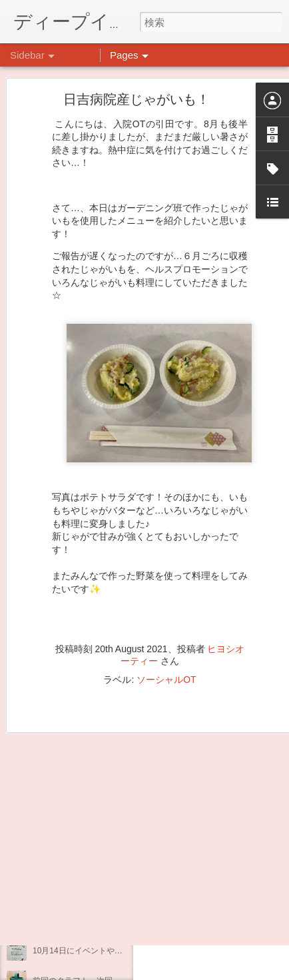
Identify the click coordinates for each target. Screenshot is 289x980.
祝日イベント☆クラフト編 (81, 831)
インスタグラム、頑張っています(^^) (99, 921)
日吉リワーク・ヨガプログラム (89, 801)
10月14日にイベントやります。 (90, 951)
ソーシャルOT (166, 630)
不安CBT (49, 861)
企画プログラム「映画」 (77, 891)
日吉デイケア (206, 838)
